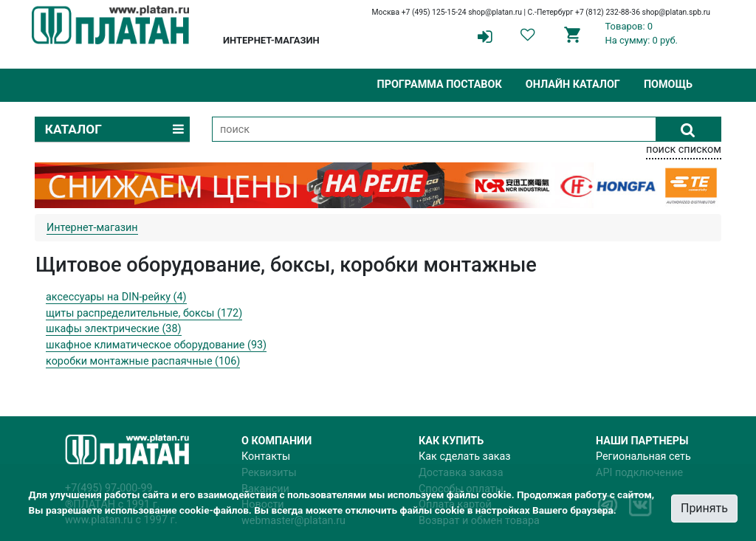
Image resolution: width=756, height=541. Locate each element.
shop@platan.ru (495, 12)
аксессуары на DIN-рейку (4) (116, 297)
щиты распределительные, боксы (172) (144, 313)
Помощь (668, 85)
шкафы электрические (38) (114, 329)
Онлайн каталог (573, 85)
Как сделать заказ (465, 456)
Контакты (266, 456)
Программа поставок (439, 85)
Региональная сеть (643, 456)
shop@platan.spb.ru (676, 12)
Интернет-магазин (92, 228)
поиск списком (684, 149)
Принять (704, 508)
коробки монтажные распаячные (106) (143, 361)
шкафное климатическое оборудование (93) (156, 345)
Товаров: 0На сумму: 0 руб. (642, 33)
